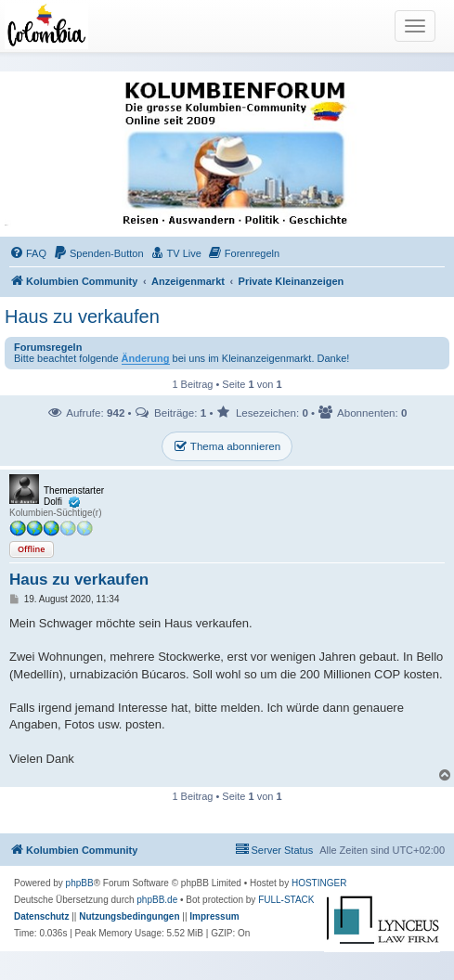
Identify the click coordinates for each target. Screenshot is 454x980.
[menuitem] (28, 253)
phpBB (80, 883)
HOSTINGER (319, 883)
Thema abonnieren (227, 446)
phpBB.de (157, 900)
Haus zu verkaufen (82, 316)
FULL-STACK (286, 900)
